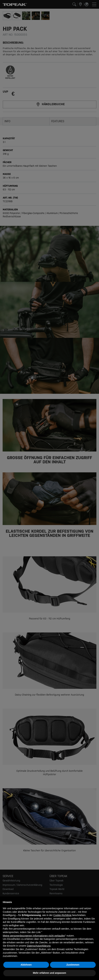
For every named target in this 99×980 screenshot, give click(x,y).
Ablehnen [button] (26, 965)
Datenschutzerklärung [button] (39, 946)
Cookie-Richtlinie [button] (62, 915)
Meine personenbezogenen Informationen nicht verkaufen (34, 936)
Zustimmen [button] (73, 965)
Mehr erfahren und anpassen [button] (49, 973)
